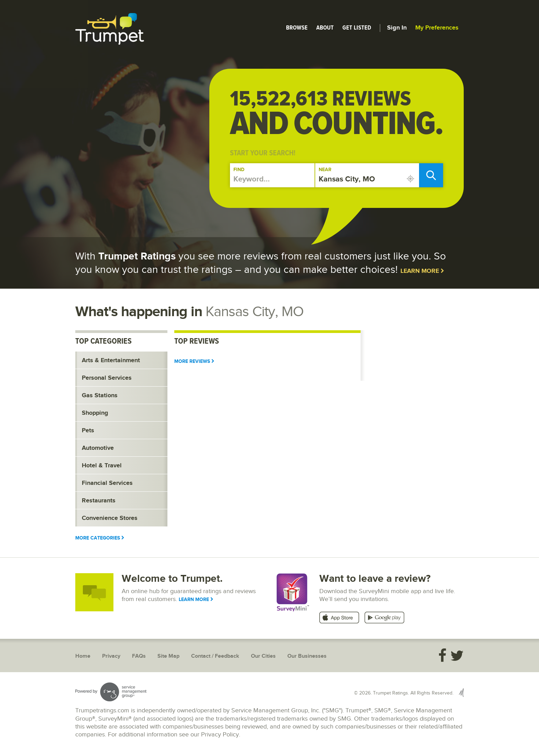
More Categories (100, 538)
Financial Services (107, 483)
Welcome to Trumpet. (172, 579)
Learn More (422, 271)
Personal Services (107, 378)
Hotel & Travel (102, 466)
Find (239, 170)
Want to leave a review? (375, 579)
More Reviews (194, 361)
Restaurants (99, 501)
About (325, 27)
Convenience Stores (110, 518)
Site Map (168, 656)
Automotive (98, 448)
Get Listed (357, 27)
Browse (297, 27)
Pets (88, 431)
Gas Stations (100, 396)
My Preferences (437, 28)
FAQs (139, 656)
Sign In (397, 28)
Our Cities (263, 656)
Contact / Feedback (215, 656)
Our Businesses (307, 656)
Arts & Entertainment (111, 360)
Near (325, 170)
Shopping (95, 413)
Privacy (111, 656)
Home (83, 656)
